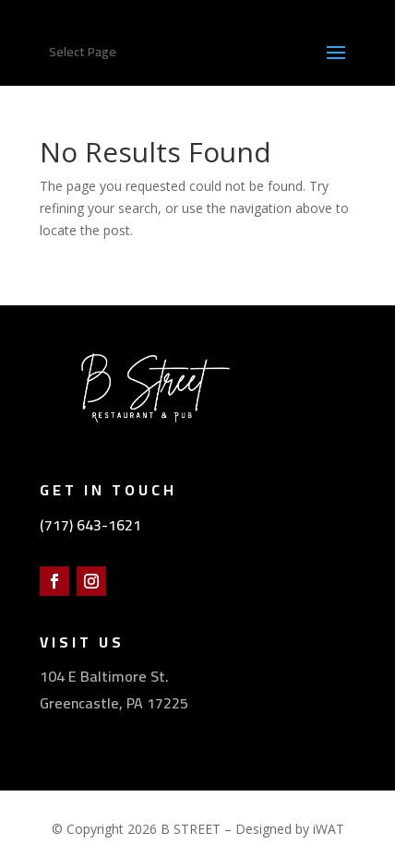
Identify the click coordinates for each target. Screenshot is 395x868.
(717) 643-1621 (90, 525)
